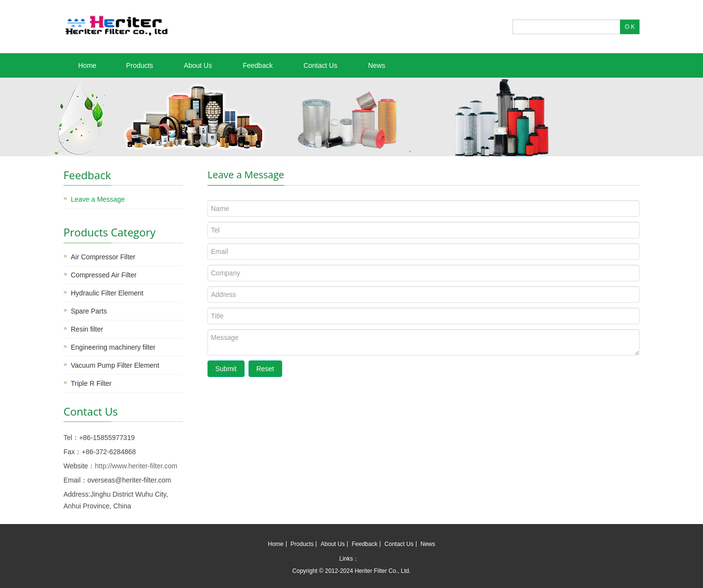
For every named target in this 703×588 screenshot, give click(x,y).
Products (139, 65)
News (377, 65)
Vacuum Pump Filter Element (115, 365)
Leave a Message (98, 199)
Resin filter (87, 329)
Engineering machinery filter (113, 347)
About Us (198, 65)
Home (87, 65)
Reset (265, 369)
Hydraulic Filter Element (107, 293)
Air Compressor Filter (103, 257)
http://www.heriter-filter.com (136, 466)
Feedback (258, 65)
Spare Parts (89, 311)
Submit (226, 369)
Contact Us (320, 65)
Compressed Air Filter (104, 275)
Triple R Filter (91, 383)
